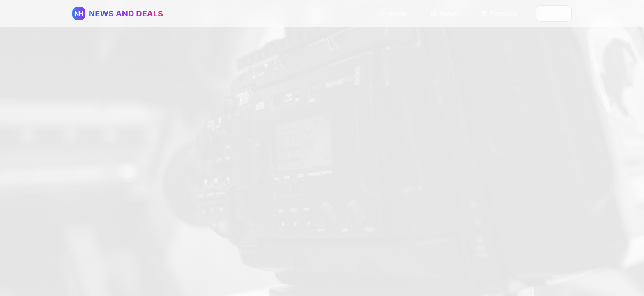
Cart (554, 13)
